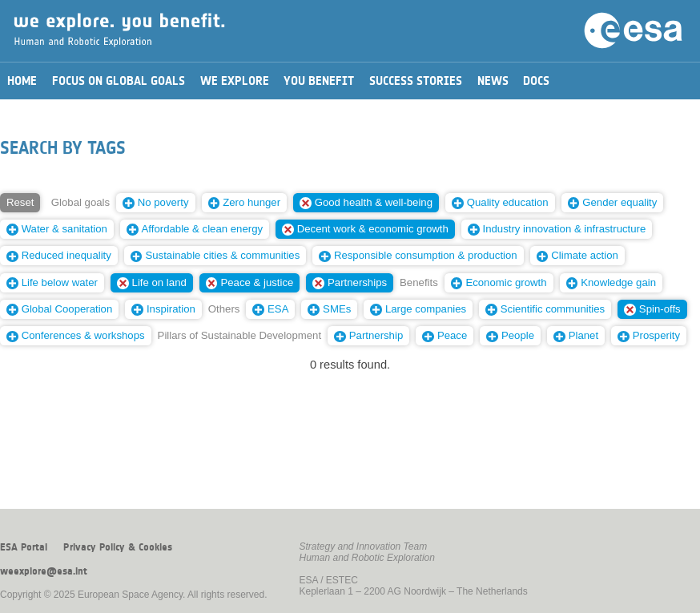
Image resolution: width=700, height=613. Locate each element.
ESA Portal (24, 547)
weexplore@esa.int (44, 571)
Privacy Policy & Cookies (118, 547)
